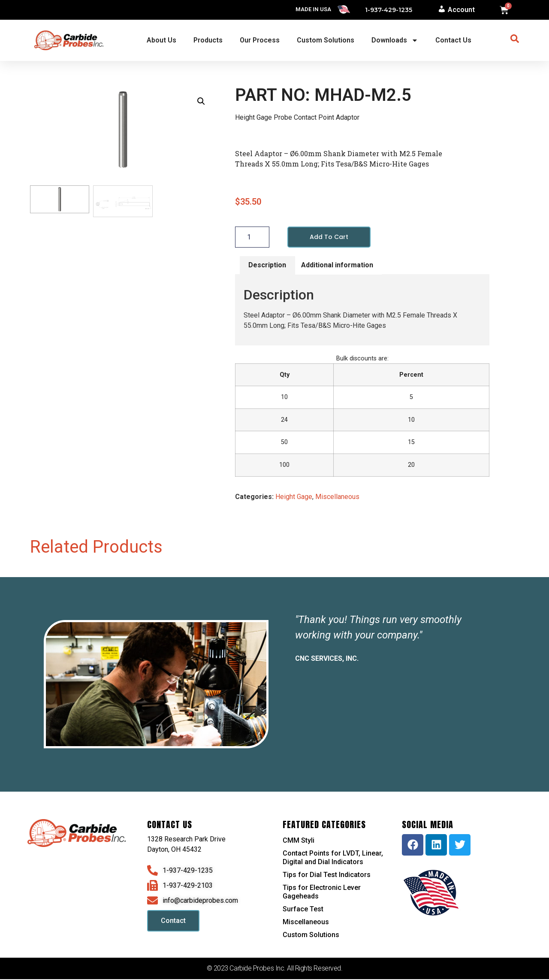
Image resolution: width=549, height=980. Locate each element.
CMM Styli (299, 841)
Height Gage (294, 498)
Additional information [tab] (337, 266)
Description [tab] (267, 266)
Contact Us (453, 40)
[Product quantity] (252, 237)
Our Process (260, 40)
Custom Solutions (326, 40)
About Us (161, 40)
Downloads (395, 40)
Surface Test (303, 910)
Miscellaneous (337, 498)
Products (208, 40)
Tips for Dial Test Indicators (327, 876)
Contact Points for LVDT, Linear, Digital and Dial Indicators (333, 858)
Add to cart (331, 237)
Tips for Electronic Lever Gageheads (322, 893)
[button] (201, 101)
